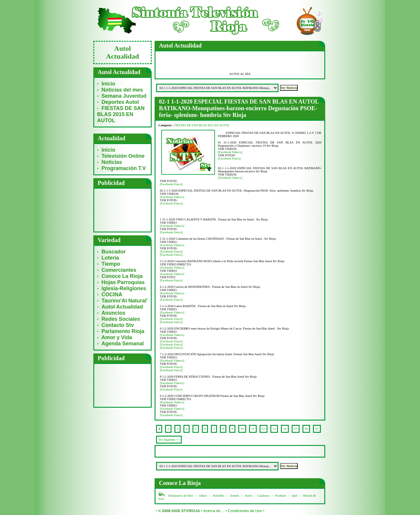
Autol (249, 496)
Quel (295, 496)
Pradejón (281, 496)
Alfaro (203, 496)
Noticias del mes (122, 90)
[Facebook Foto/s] (229, 158)
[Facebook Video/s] (230, 152)
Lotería (110, 258)
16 (306, 429)
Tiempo (111, 264)
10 (242, 429)
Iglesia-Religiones (124, 288)
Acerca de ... (214, 511)
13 (274, 429)
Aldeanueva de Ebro (181, 496)
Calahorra (263, 496)
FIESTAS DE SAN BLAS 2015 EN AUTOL (121, 114)
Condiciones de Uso (245, 511)
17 (317, 429)
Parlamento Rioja (123, 331)
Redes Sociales (121, 319)
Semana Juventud (124, 96)
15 (296, 429)
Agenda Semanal (123, 344)
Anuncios (113, 313)
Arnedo (235, 496)
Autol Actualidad (122, 307)
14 (285, 429)
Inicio (108, 84)
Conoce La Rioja (122, 276)
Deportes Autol (120, 102)
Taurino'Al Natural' (125, 301)
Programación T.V (124, 168)
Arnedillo (218, 496)
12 (264, 429)
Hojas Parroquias (123, 282)
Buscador (114, 252)
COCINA (112, 295)
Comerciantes (119, 270)
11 (253, 429)
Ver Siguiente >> (169, 440)
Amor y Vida (117, 337)
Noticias (112, 162)
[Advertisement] (123, 210)
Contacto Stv (118, 325)
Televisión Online (123, 156)
